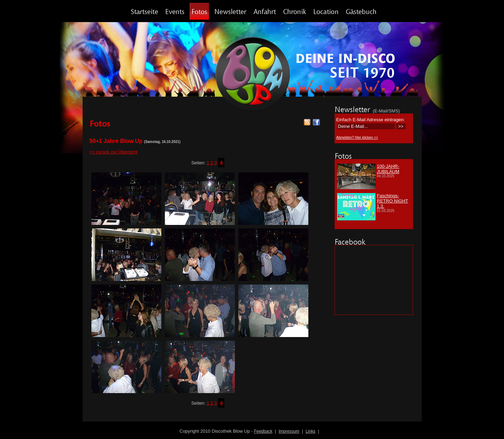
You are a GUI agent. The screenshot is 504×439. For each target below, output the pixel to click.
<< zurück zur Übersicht (114, 152)
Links (310, 431)
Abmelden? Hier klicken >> (357, 138)
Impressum (289, 431)
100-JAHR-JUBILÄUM (388, 169)
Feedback (263, 431)
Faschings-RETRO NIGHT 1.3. (393, 201)
